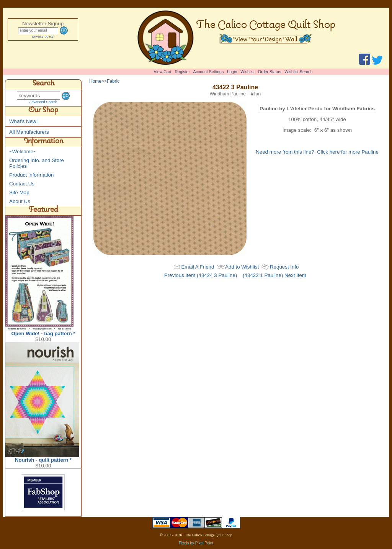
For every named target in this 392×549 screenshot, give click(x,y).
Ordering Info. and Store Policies (37, 163)
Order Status (269, 72)
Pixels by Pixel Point (196, 543)
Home (95, 81)
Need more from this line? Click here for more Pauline (317, 152)
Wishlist (247, 72)
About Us (20, 201)
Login (232, 72)
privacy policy (43, 36)
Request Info (284, 267)
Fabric (113, 81)
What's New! (23, 121)
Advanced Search (43, 102)
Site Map (19, 193)
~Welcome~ (23, 152)
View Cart (163, 72)
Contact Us (22, 184)
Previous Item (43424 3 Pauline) (201, 275)
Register (182, 72)
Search (43, 84)
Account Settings (208, 72)
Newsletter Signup (43, 24)
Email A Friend (198, 267)
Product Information (31, 175)
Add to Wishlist (242, 267)
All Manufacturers (29, 132)
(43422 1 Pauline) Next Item (274, 275)
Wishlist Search (298, 72)
